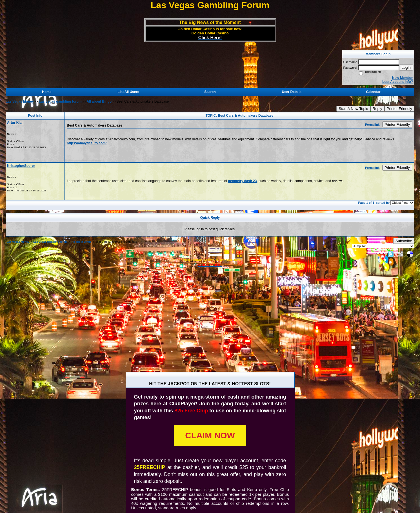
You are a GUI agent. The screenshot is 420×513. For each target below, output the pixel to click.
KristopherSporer (21, 166)
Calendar (373, 92)
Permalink (372, 125)
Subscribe (404, 241)
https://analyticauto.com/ (87, 143)
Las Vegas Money (20, 101)
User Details (292, 92)
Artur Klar (15, 123)
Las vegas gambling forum (60, 101)
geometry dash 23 (242, 181)
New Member (403, 78)
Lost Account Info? (398, 82)
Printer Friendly (399, 109)
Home (47, 92)
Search (210, 92)
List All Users (128, 92)
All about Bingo (99, 101)
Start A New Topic (353, 109)
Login (406, 68)
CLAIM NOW (210, 435)
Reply (377, 109)
